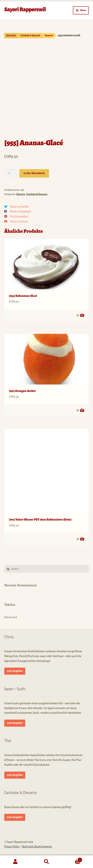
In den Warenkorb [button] (82, 315)
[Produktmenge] (11, 173)
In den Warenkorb (34, 173)
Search (46, 862)
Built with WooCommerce (37, 847)
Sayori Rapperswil (25, 9)
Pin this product (19, 216)
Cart (72, 859)
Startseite (11, 36)
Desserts (49, 36)
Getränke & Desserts (30, 36)
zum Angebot (15, 671)
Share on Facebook (21, 211)
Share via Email (19, 221)
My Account (15, 862)
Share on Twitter (20, 207)
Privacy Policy (12, 847)
